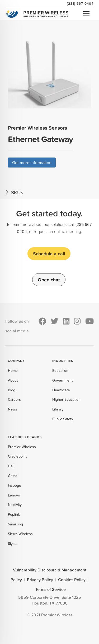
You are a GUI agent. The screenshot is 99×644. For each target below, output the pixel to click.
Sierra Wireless (20, 534)
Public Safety (63, 419)
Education (60, 371)
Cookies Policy (72, 580)
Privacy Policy (40, 580)
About (13, 380)
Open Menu (86, 14)
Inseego (15, 485)
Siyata (13, 544)
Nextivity (15, 505)
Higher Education (66, 399)
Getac (13, 476)
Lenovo (14, 495)
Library (58, 409)
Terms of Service (51, 589)
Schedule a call (49, 253)
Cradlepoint (17, 456)
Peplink (14, 514)
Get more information (32, 163)
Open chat (49, 280)
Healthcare (61, 390)
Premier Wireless (22, 447)
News (13, 409)
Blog (12, 390)
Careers (14, 399)
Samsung (15, 524)
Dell (11, 466)
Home (13, 371)
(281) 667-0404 (80, 3)
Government (62, 380)
